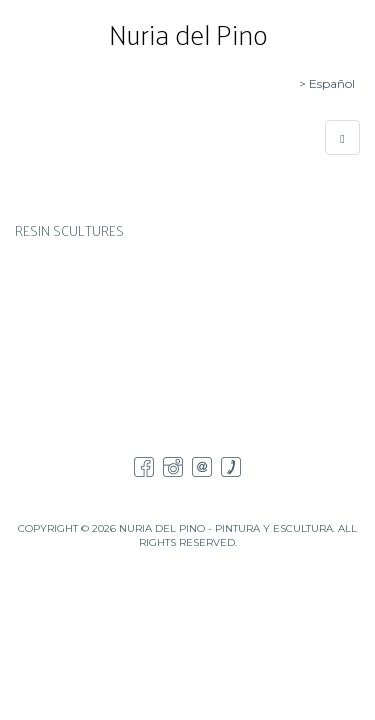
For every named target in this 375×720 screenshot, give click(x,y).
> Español (327, 83)
